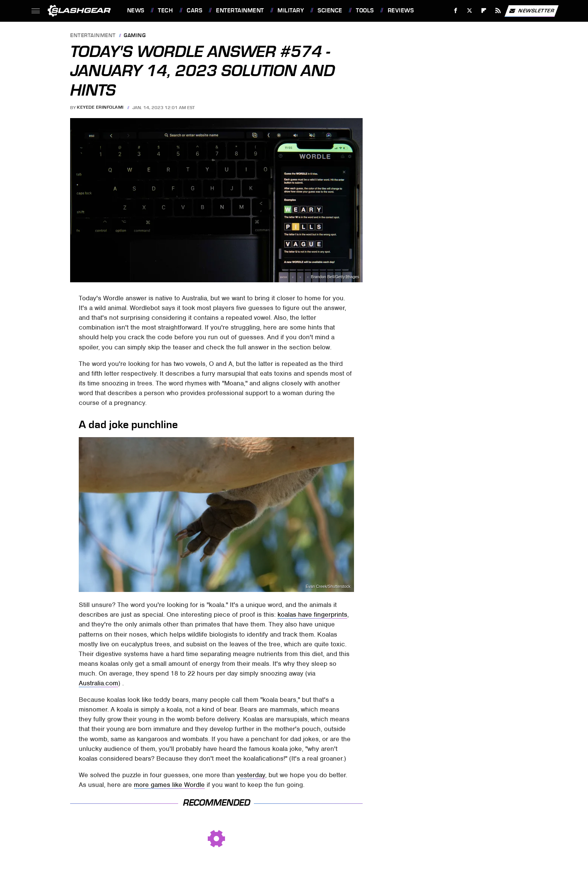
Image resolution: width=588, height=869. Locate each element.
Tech (165, 10)
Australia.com (98, 683)
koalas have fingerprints (312, 614)
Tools (365, 10)
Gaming (135, 36)
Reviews (401, 10)
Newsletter (531, 11)
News (136, 10)
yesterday (251, 775)
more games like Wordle (169, 785)
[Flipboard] (484, 11)
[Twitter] (470, 11)
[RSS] (498, 11)
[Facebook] (455, 11)
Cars (194, 10)
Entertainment (240, 10)
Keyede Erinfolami (100, 108)
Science (330, 10)
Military (291, 10)
